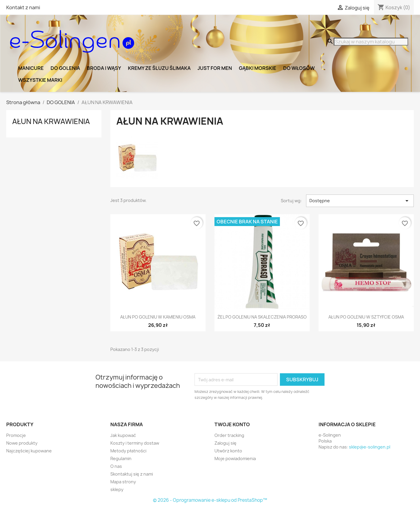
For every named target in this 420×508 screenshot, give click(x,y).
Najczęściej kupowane (29, 451)
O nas (116, 466)
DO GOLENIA (65, 68)
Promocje (16, 435)
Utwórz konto (228, 451)
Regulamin (121, 458)
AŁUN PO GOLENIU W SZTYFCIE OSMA (366, 317)
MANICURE (31, 68)
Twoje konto (232, 424)
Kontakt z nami (23, 7)
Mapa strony (123, 482)
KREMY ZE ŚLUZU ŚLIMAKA (159, 68)
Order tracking (229, 435)
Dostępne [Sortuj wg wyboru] (360, 201)
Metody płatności (128, 451)
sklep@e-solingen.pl (370, 447)
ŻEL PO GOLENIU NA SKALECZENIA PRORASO (262, 317)
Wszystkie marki (40, 80)
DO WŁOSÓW (299, 68)
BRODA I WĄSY (104, 68)
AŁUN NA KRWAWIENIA (51, 121)
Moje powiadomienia (235, 458)
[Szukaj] (371, 42)
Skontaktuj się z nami (132, 474)
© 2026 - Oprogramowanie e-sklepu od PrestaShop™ (210, 500)
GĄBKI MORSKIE (258, 68)
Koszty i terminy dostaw (135, 443)
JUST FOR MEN (215, 68)
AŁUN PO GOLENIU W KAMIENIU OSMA (158, 317)
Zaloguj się (225, 443)
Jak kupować (123, 435)
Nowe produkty (22, 443)
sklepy (117, 489)
